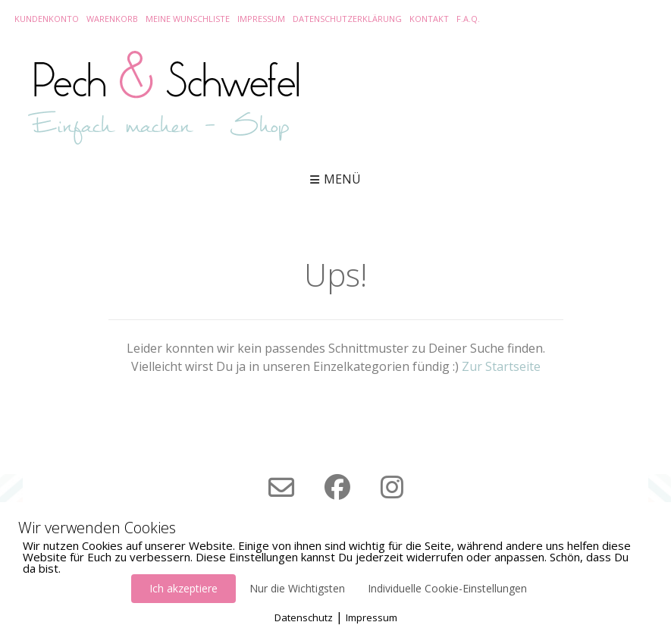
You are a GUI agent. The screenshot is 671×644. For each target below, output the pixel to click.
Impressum (261, 19)
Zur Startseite (501, 366)
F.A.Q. (468, 19)
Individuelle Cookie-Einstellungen (447, 588)
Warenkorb (112, 19)
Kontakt (429, 19)
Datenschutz (304, 617)
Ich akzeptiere (183, 588)
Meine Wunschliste (188, 19)
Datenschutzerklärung (347, 19)
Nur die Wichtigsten (297, 588)
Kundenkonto (47, 19)
